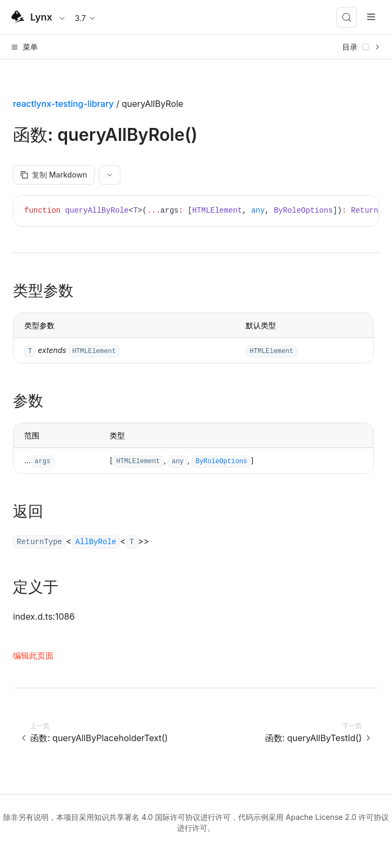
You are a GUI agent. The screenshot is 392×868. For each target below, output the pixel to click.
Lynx (41, 17)
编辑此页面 (33, 656)
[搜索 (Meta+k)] (347, 17)
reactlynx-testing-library (63, 104)
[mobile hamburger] (371, 17)
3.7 (86, 18)
